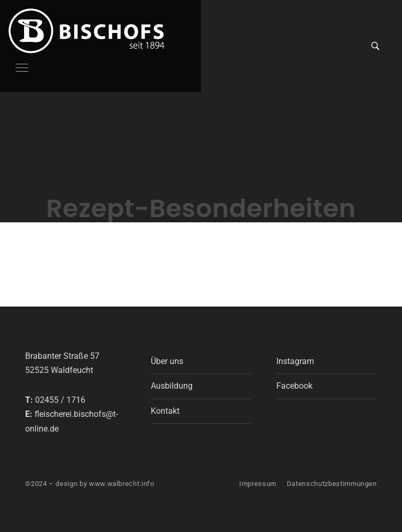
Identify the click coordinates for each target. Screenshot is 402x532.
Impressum (258, 484)
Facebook (294, 386)
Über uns (167, 361)
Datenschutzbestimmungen (332, 484)
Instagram (295, 361)
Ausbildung (172, 386)
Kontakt (165, 411)
